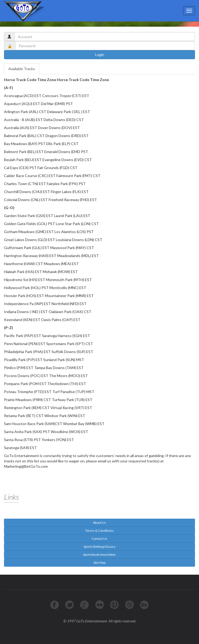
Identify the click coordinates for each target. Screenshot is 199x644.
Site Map (100, 563)
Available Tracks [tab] (22, 69)
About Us (100, 523)
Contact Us (100, 539)
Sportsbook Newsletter (100, 555)
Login (100, 55)
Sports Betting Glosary (100, 547)
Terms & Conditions (100, 531)
